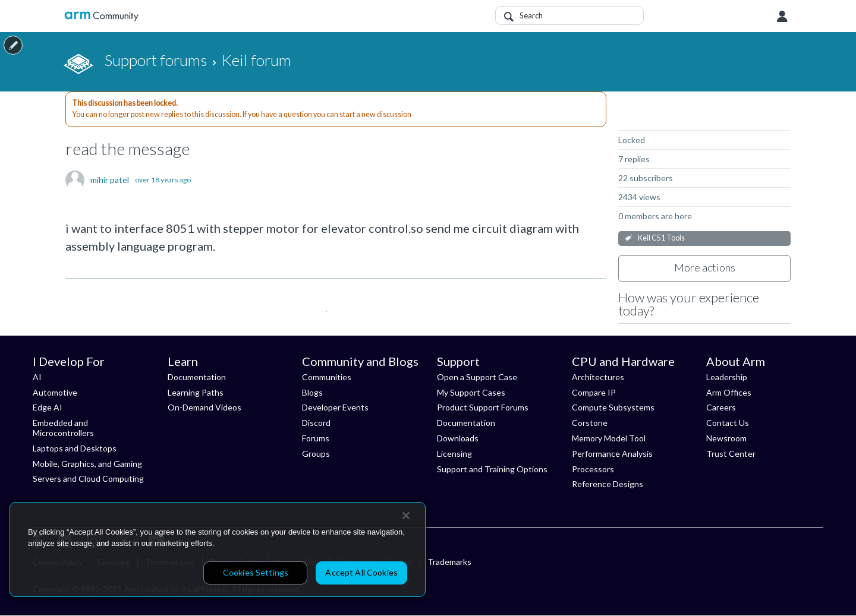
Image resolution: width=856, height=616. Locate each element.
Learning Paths (196, 392)
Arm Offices (729, 392)
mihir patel (110, 180)
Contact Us (728, 423)
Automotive (55, 392)
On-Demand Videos (204, 407)
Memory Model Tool (609, 438)
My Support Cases (471, 392)
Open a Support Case (477, 377)
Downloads (458, 438)
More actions (705, 267)
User (782, 17)
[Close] (406, 516)
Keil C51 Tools (661, 238)
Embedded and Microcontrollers (63, 428)
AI (37, 377)
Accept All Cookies (361, 572)
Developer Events (335, 407)
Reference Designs (608, 484)
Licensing (454, 454)
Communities (327, 377)
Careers (721, 407)
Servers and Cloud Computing (88, 478)
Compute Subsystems (613, 407)
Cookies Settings (256, 572)
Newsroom (726, 438)
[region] (218, 549)
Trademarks (449, 562)
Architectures (598, 377)
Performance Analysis (612, 454)
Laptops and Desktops (75, 448)
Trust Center (731, 454)
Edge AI (48, 407)
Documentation (197, 377)
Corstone (590, 423)
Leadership (727, 377)
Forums (316, 438)
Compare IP (594, 392)
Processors (593, 469)
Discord (316, 423)
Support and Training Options (492, 469)
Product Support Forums (483, 407)
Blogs (312, 392)
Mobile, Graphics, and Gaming (87, 464)
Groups (316, 454)
